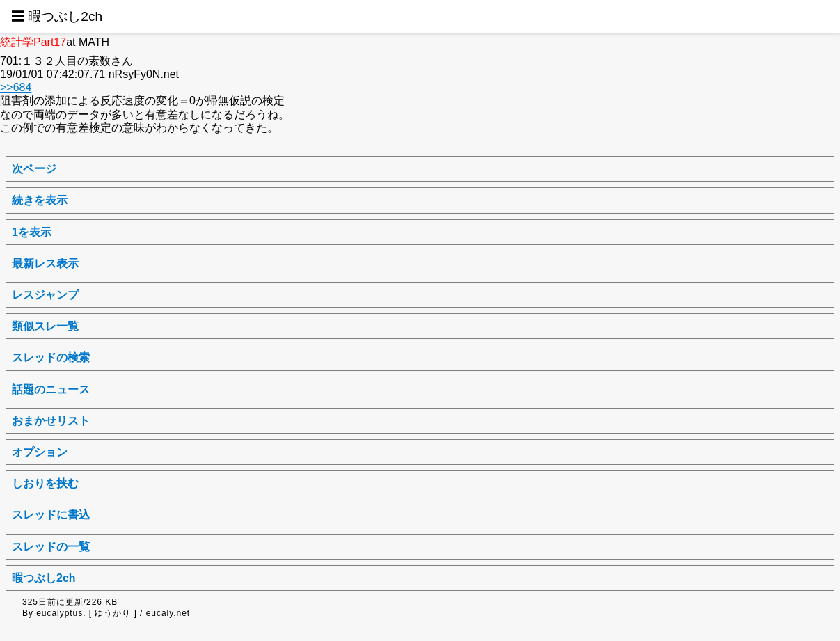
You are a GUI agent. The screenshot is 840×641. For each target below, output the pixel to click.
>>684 (16, 87)
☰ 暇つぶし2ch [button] (57, 16)
